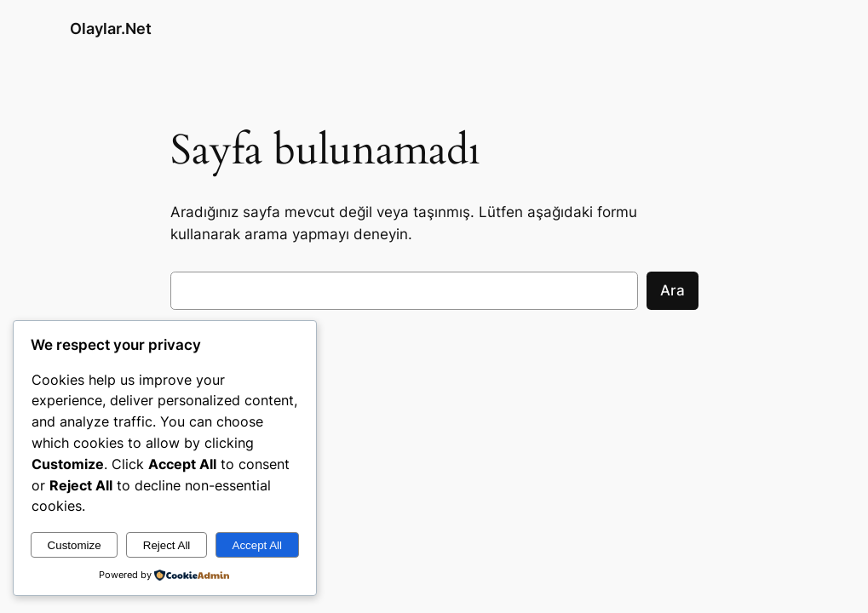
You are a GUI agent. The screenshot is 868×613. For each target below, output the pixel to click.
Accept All (258, 545)
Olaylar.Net (111, 29)
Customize (75, 545)
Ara (673, 290)
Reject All (167, 545)
